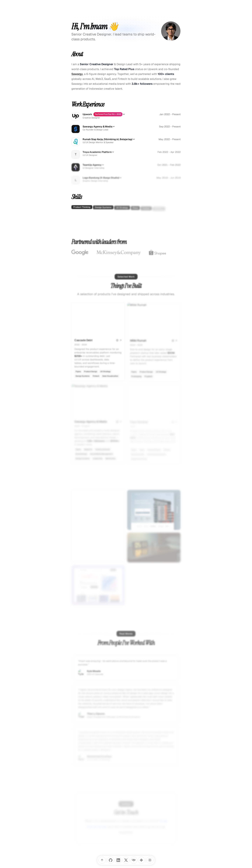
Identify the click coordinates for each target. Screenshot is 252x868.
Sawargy (77, 74)
